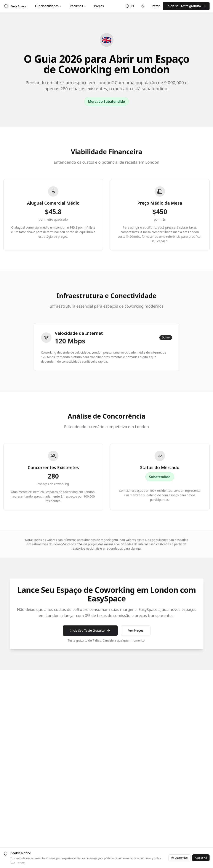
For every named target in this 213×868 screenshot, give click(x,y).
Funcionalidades (49, 6)
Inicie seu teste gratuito (186, 6)
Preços (99, 6)
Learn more (17, 862)
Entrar (155, 6)
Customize (179, 858)
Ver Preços (136, 633)
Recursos (78, 6)
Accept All (201, 858)
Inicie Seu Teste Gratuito (90, 633)
